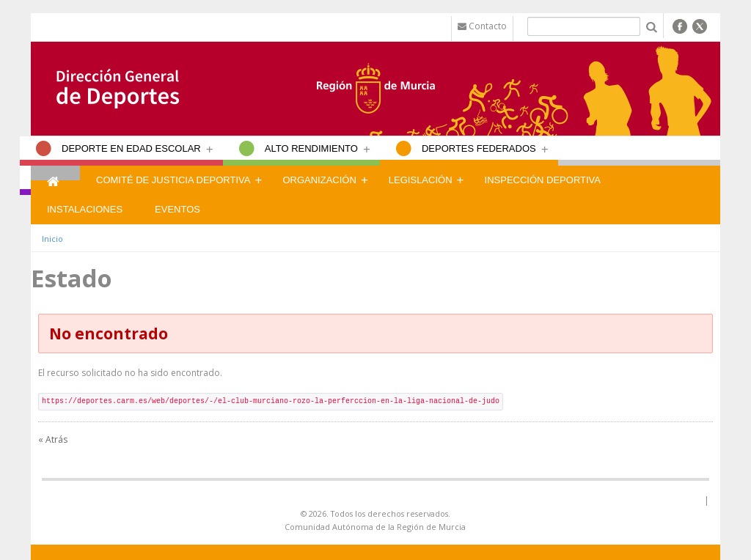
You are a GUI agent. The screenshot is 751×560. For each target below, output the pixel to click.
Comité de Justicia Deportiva (173, 180)
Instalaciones (85, 209)
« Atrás (53, 439)
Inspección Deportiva (543, 180)
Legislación (421, 180)
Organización (319, 180)
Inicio (52, 239)
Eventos (177, 209)
